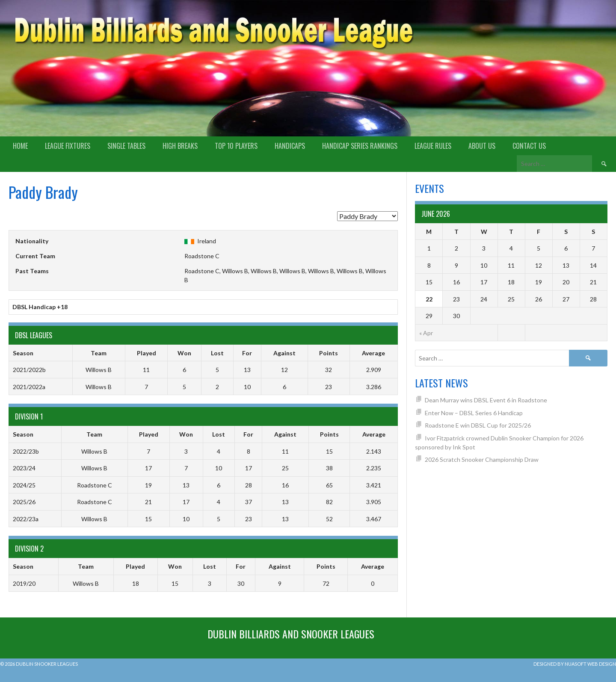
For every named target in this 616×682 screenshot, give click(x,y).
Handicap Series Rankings (360, 146)
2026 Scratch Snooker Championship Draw (482, 459)
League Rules (433, 146)
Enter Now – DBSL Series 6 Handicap (474, 413)
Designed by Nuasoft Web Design (575, 664)
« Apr (426, 333)
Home (20, 146)
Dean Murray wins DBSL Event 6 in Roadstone (486, 400)
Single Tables (126, 146)
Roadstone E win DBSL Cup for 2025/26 (478, 425)
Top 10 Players (236, 146)
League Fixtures (68, 146)
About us (482, 146)
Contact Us (529, 146)
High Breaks (180, 146)
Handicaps (290, 146)
